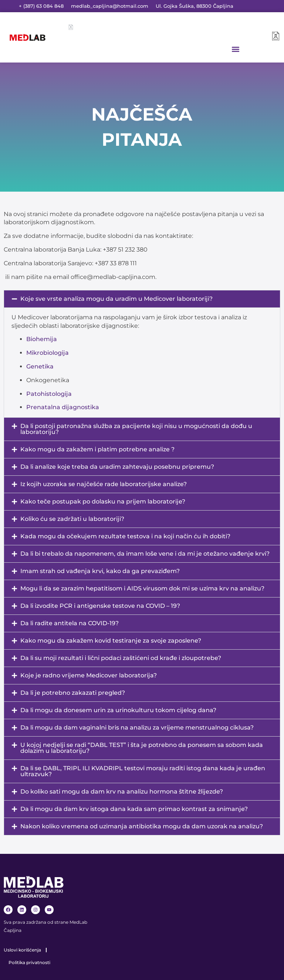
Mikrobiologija (48, 353)
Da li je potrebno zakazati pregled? (73, 693)
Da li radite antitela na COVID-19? (70, 623)
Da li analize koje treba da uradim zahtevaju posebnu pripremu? (117, 467)
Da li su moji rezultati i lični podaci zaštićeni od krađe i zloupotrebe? (121, 658)
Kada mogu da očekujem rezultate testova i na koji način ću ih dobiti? (125, 536)
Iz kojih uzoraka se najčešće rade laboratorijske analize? (104, 484)
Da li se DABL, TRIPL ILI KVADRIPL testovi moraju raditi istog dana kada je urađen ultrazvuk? (143, 771)
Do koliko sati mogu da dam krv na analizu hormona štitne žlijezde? (122, 792)
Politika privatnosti (29, 962)
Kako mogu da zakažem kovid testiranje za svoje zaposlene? (111, 641)
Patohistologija (49, 394)
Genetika (40, 366)
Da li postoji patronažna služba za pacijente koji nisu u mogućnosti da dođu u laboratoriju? (136, 429)
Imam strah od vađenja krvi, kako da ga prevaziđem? (100, 571)
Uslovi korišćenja (22, 950)
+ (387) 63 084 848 (41, 6)
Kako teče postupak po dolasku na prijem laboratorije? (103, 501)
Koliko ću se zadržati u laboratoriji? (72, 519)
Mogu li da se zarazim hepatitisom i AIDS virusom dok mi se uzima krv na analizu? (142, 588)
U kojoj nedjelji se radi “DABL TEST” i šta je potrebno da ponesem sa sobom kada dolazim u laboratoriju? (142, 748)
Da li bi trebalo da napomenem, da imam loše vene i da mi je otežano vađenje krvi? (145, 554)
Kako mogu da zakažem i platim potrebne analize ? (97, 449)
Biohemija (42, 339)
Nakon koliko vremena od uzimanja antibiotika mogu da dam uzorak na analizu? (142, 826)
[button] (235, 49)
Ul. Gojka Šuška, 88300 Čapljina (195, 6)
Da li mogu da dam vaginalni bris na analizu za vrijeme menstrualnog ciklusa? (137, 728)
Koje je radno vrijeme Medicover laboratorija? (89, 675)
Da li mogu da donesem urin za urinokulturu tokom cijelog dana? (118, 710)
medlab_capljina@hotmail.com (110, 6)
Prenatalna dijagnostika (63, 407)
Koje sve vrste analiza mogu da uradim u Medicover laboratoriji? (116, 299)
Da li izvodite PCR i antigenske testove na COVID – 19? (100, 606)
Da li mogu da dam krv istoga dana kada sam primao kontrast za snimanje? (134, 809)
